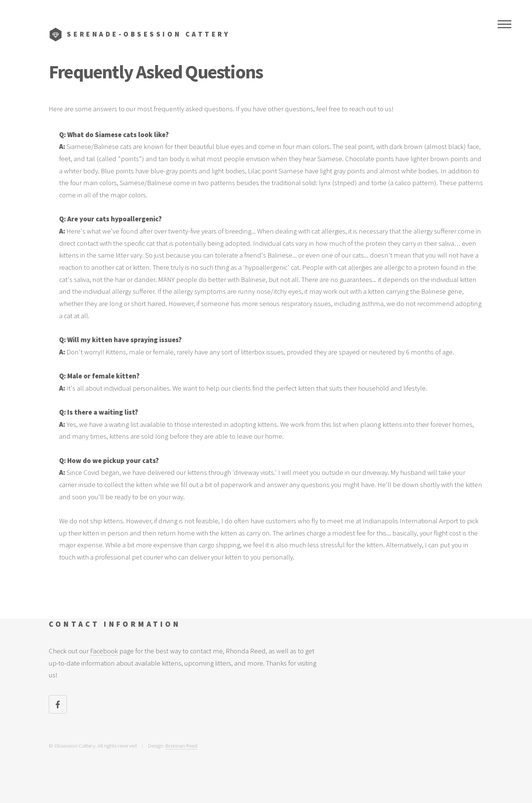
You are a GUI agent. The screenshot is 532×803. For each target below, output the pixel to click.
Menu (504, 24)
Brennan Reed (181, 746)
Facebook (104, 651)
